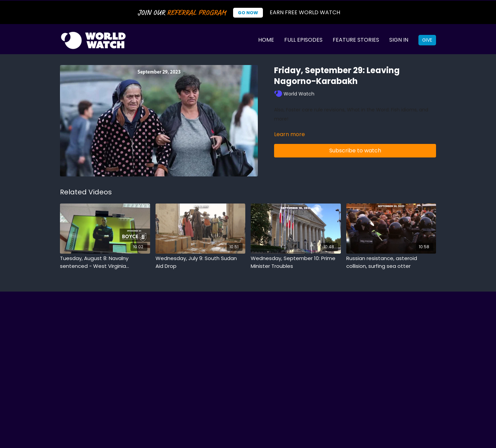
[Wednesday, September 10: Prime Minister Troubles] (296, 262)
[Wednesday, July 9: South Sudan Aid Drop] (201, 262)
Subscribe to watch (355, 151)
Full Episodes (303, 40)
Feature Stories (356, 40)
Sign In (399, 40)
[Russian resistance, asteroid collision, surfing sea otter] (391, 262)
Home (266, 40)
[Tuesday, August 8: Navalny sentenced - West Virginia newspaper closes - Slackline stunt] (105, 262)
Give (427, 40)
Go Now (248, 13)
